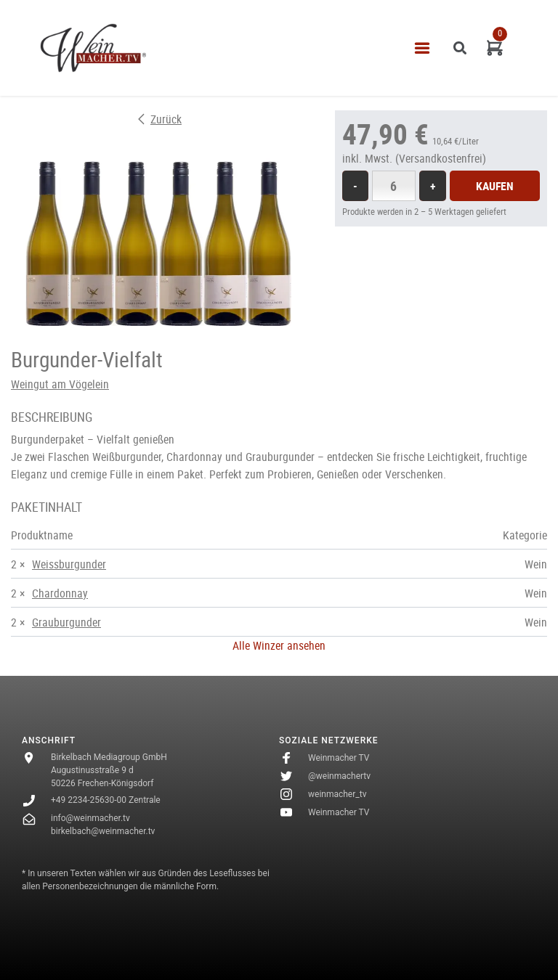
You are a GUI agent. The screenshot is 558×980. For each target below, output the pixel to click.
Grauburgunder (66, 622)
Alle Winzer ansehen (279, 645)
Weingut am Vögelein (60, 384)
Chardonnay (60, 593)
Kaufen (495, 186)
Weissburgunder (69, 564)
